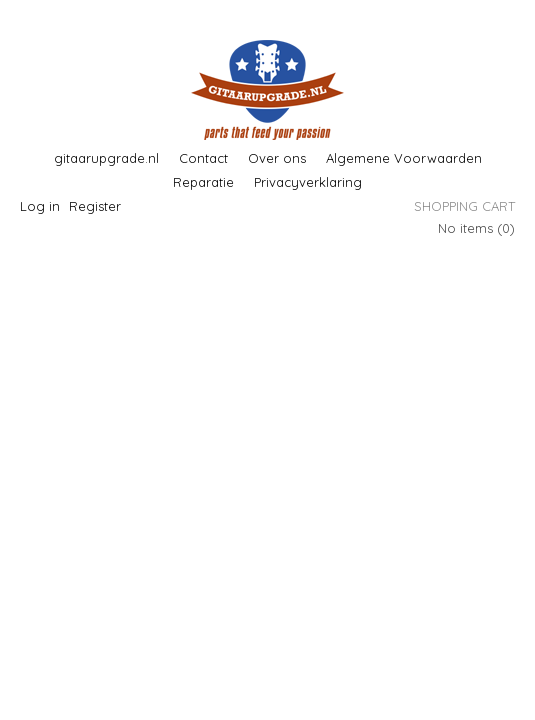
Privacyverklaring (308, 182)
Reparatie (203, 182)
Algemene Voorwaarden (404, 158)
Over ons (277, 158)
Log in (40, 206)
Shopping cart (464, 206)
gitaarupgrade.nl (106, 158)
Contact (203, 158)
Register (95, 206)
